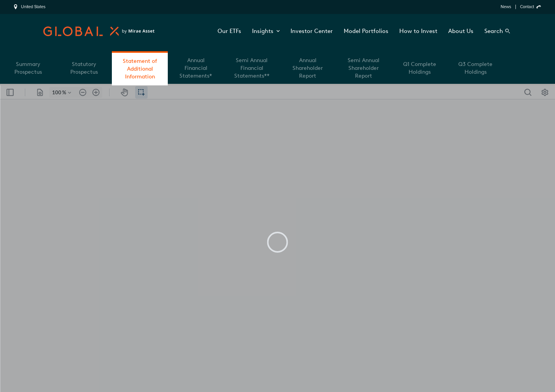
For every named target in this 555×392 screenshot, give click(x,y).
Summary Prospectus (28, 68)
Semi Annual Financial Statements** (252, 68)
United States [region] (33, 7)
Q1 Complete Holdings (420, 68)
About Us (461, 31)
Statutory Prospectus (84, 68)
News (506, 7)
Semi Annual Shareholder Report (364, 68)
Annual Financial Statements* (196, 68)
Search (494, 31)
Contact (527, 7)
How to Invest (418, 31)
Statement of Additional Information (140, 69)
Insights (266, 31)
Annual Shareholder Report (308, 68)
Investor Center (312, 31)
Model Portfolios (366, 31)
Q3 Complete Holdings (475, 68)
